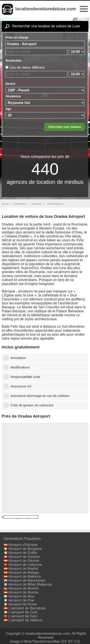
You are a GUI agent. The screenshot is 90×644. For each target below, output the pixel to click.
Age (8, 109)
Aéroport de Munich (24, 588)
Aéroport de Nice (21, 596)
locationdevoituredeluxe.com (46, 9)
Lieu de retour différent (27, 68)
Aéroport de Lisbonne (25, 565)
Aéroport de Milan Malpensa (30, 584)
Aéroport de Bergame (25, 549)
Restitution (13, 61)
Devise (10, 84)
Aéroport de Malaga (24, 573)
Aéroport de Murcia (23, 592)
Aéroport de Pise (21, 600)
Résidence (13, 96)
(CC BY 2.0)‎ (71, 641)
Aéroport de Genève (24, 557)
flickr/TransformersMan (42, 641)
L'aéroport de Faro (23, 616)
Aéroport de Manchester (27, 580)
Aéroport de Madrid (23, 569)
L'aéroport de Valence (25, 620)
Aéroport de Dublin (23, 553)
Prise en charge (17, 37)
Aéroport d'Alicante (23, 545)
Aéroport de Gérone (24, 561)
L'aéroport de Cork (23, 612)
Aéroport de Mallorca (25, 576)
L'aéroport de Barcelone (27, 608)
